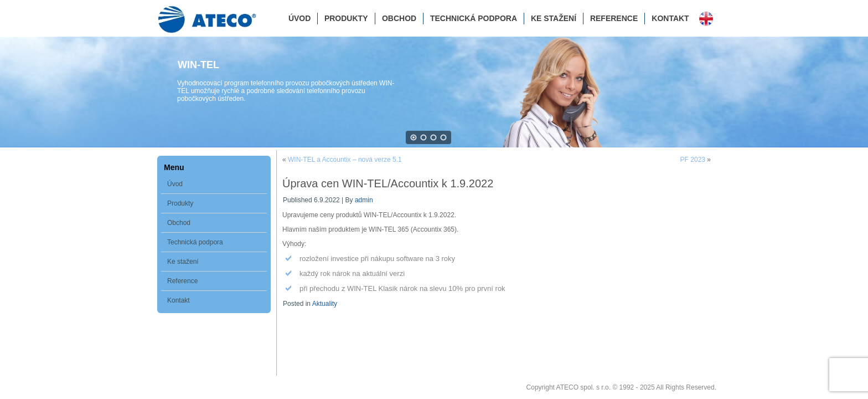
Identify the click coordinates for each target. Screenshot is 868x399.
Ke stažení (554, 18)
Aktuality (325, 304)
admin (364, 200)
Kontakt (670, 18)
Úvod (299, 18)
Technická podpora (474, 18)
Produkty (346, 18)
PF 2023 (693, 160)
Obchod (399, 18)
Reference (614, 18)
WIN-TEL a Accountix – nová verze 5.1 (345, 160)
